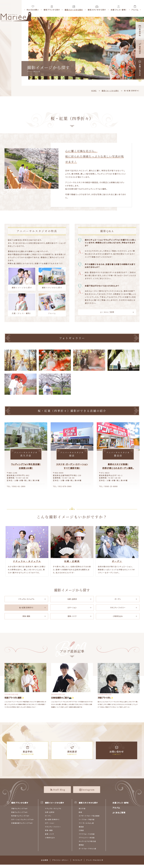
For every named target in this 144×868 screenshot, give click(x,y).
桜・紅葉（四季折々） (26, 608)
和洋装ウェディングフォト (20, 816)
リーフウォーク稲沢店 (87, 819)
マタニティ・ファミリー (118, 608)
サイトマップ (77, 860)
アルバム (52, 304)
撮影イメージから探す (110, 91)
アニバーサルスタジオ (95, 860)
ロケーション (72, 608)
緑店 (80, 812)
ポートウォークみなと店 (87, 849)
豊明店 (81, 845)
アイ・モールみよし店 (86, 823)
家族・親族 (26, 616)
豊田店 (81, 827)
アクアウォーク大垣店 (87, 834)
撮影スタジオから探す (52, 278)
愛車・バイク (72, 616)
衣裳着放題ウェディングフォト (22, 823)
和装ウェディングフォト (20, 812)
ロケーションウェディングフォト (23, 819)
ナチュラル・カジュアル (26, 599)
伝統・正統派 (72, 599)
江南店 (81, 830)
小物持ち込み (118, 616)
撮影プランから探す (20, 803)
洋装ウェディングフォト (20, 808)
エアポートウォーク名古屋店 (89, 816)
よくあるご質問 (107, 312)
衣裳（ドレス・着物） (22, 304)
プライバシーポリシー (60, 860)
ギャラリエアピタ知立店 (87, 841)
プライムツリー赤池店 (87, 838)
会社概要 (45, 860)
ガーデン (118, 599)
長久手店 (82, 808)
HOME (94, 91)
